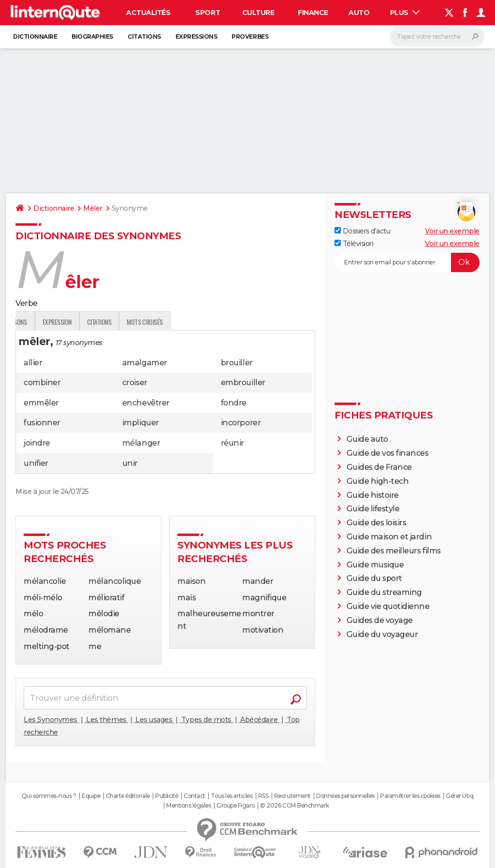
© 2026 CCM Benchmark (294, 806)
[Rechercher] (437, 37)
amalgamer (145, 363)
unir (130, 463)
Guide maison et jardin (389, 537)
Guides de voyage (380, 620)
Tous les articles (232, 796)
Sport (208, 13)
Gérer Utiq (459, 796)
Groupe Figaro (236, 806)
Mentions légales (189, 806)
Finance (313, 13)
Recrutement (292, 796)
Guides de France (379, 467)
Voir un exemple (452, 231)
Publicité (167, 796)
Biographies (92, 36)
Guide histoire (373, 495)
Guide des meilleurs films (394, 551)
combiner (42, 383)
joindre (37, 443)
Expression (168, 322)
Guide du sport (374, 578)
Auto (359, 13)
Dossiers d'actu (362, 231)
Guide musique (375, 565)
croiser (135, 383)
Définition (36, 322)
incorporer (241, 423)
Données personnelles (345, 796)
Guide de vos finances (388, 453)
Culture (258, 13)
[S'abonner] (407, 262)
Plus (405, 13)
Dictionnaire (35, 36)
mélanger (141, 443)
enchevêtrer (146, 403)
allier (33, 363)
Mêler (93, 208)
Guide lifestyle (373, 509)
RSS (263, 796)
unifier (36, 463)
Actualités (148, 13)
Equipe (91, 796)
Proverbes (250, 36)
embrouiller (243, 383)
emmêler (41, 403)
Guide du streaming (384, 592)
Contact (195, 796)
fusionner (42, 423)
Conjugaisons (119, 322)
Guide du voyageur (382, 634)
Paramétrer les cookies (410, 796)
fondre (234, 403)
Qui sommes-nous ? (49, 796)
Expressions (197, 36)
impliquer (141, 423)
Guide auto (367, 439)
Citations (144, 36)
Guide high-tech (378, 481)
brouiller (237, 363)
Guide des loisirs (377, 523)
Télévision (354, 244)
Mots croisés (256, 322)
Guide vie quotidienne (388, 606)
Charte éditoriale (128, 796)
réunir (233, 443)
